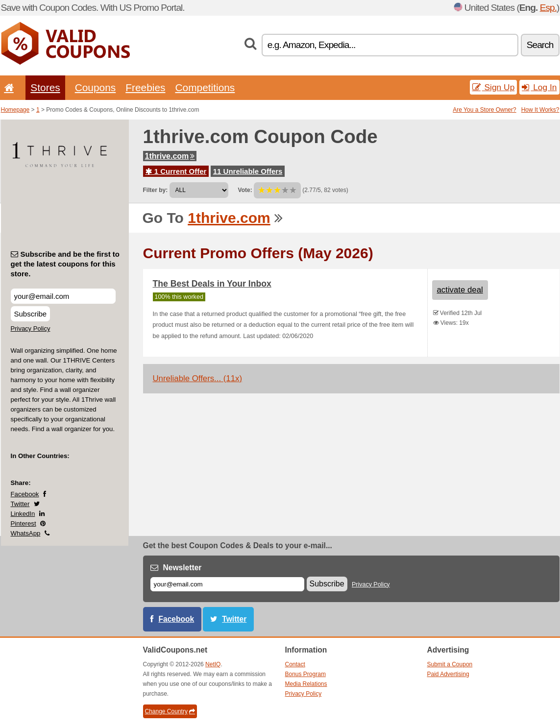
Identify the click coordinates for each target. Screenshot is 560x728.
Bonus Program (305, 674)
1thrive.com (170, 156)
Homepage (15, 110)
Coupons (96, 87)
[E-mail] (227, 584)
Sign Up (494, 87)
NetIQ (213, 664)
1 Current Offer (176, 171)
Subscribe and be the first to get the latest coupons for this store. (65, 264)
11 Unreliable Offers (248, 171)
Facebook (25, 494)
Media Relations (306, 684)
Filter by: (156, 190)
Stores (45, 87)
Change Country (170, 711)
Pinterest (24, 523)
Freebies (145, 87)
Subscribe (31, 314)
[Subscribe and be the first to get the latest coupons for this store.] (63, 296)
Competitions (205, 87)
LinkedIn (23, 514)
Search (540, 45)
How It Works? (540, 110)
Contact (295, 664)
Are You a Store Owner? (484, 110)
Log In (539, 87)
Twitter (20, 504)
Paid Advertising (448, 674)
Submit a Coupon (450, 664)
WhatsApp (26, 533)
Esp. (548, 8)
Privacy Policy (31, 328)
